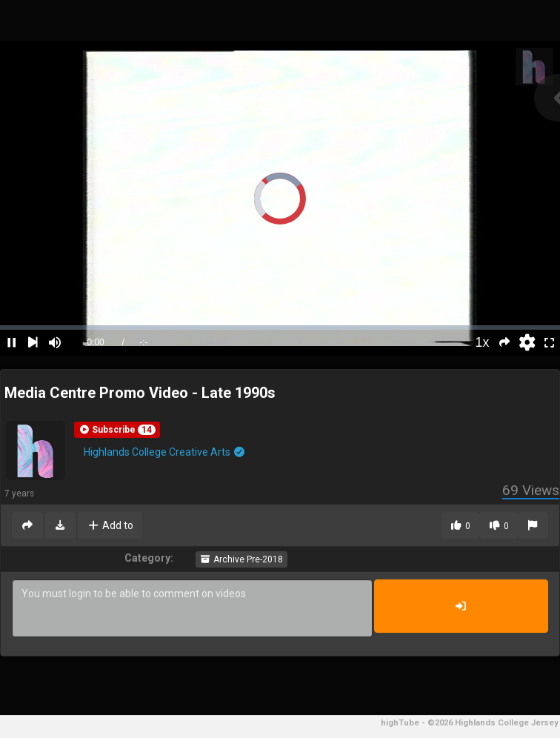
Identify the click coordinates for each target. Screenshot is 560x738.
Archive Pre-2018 (241, 559)
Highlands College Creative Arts (165, 452)
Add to (110, 525)
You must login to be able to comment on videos (192, 608)
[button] (117, 430)
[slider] (280, 328)
